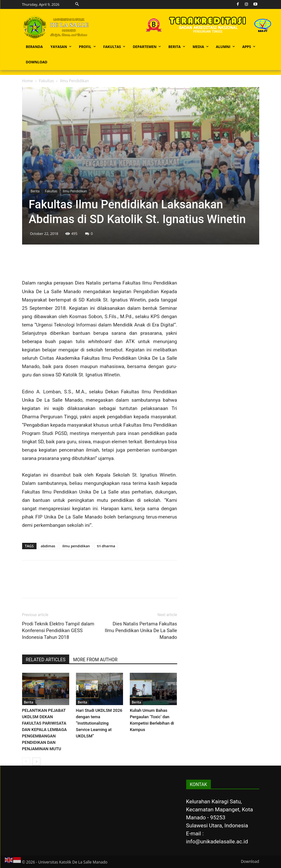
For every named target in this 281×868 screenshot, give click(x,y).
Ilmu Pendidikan (75, 191)
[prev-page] (26, 762)
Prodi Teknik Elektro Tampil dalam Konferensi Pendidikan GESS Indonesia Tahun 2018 (58, 631)
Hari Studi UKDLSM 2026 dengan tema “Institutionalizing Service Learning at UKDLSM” (99, 723)
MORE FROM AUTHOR (95, 660)
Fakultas (46, 81)
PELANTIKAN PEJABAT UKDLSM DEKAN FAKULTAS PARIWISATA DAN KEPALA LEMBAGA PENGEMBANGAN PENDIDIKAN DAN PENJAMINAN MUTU (45, 730)
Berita (35, 191)
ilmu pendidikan (76, 546)
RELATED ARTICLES (46, 660)
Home (28, 81)
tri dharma (106, 546)
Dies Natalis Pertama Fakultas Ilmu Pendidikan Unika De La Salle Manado (141, 631)
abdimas (48, 546)
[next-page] (36, 762)
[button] (77, 4)
